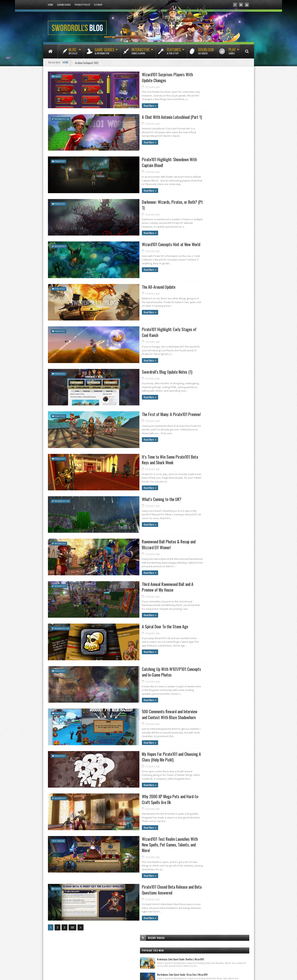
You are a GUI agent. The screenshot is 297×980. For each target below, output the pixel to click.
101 (72, 922)
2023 (196, 413)
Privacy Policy (82, 5)
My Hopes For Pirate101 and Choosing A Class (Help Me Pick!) (140, 755)
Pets (225, 328)
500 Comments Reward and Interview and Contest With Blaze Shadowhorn (142, 712)
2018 (196, 440)
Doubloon (206, 53)
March (199, 648)
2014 (196, 462)
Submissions (64, 5)
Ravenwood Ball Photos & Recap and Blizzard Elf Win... (219, 562)
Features (174, 53)
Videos (235, 334)
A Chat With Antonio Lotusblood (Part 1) (140, 117)
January (200, 659)
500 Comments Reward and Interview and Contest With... (220, 592)
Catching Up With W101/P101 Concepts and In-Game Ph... (221, 583)
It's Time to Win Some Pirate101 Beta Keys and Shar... (222, 549)
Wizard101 (60, 245)
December (201, 477)
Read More (116, 106)
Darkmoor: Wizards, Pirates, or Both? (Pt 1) (143, 202)
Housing (230, 321)
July (198, 627)
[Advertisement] (219, 199)
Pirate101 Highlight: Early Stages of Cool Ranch (141, 330)
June (198, 632)
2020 (196, 429)
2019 (196, 435)
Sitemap (98, 5)
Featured (232, 315)
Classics (213, 315)
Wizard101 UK (62, 119)
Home (51, 5)
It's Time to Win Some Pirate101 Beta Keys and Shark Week (143, 457)
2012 (196, 472)
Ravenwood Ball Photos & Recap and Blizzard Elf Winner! (144, 541)
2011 (195, 665)
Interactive (141, 53)
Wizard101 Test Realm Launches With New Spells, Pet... (220, 614)
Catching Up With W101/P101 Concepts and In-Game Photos (143, 669)
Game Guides (104, 53)
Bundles (194, 315)
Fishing (194, 321)
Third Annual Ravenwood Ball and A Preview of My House (143, 584)
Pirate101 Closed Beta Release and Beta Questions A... (222, 620)
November (201, 482)
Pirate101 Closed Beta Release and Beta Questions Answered (140, 884)
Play (232, 53)
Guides (211, 321)
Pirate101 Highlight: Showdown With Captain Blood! (144, 162)
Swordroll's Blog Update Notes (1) (135, 370)
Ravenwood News (204, 241)
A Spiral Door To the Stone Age (133, 624)
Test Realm (58, 840)
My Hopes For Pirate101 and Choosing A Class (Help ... (222, 598)
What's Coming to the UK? (129, 497)
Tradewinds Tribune (205, 278)
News (58, 76)
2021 (196, 424)
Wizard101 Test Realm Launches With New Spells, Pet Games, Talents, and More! (142, 841)
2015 (196, 456)
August (200, 498)
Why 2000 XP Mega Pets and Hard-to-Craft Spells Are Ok (143, 798)
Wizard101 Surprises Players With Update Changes (141, 77)
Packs (209, 328)
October (200, 488)
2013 (196, 467)
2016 (196, 451)
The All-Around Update (126, 285)
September (202, 493)
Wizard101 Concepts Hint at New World (140, 243)
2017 (196, 445)
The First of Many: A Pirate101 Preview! (140, 412)
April (199, 643)
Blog (73, 53)
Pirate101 (60, 161)
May (198, 637)
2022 (196, 419)
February (201, 654)
